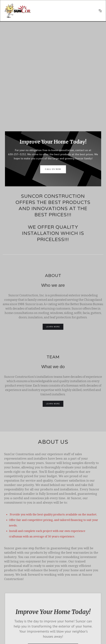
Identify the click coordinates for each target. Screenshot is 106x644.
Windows (34, 596)
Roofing (33, 600)
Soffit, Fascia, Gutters (39, 611)
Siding (33, 607)
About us (10, 596)
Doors (33, 614)
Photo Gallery (12, 600)
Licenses (79, 634)
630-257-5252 (85, 620)
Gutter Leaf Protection (39, 603)
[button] (100, 11)
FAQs (8, 611)
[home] (49, 11)
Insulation (34, 618)
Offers (9, 607)
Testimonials (11, 603)
